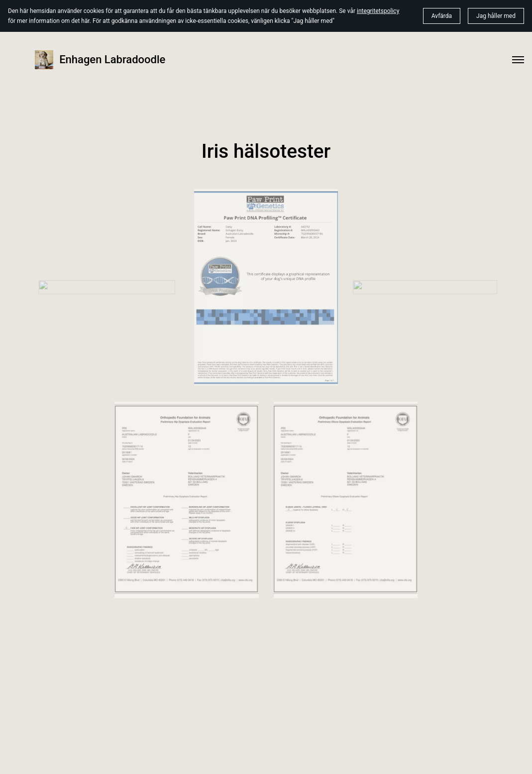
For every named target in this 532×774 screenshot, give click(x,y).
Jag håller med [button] (496, 16)
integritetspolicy (378, 11)
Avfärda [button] (442, 16)
